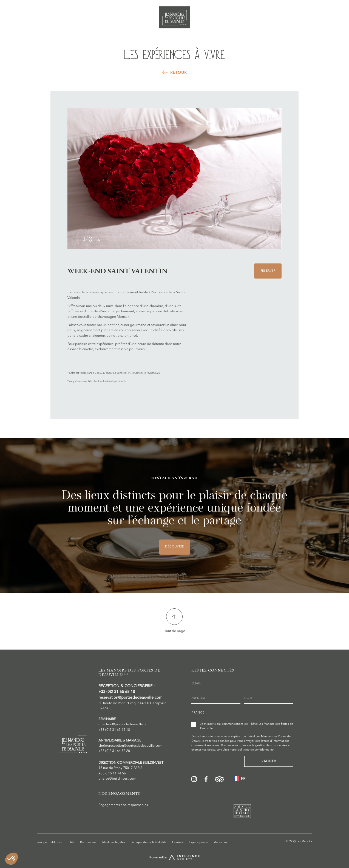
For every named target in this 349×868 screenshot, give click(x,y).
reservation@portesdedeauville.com (130, 698)
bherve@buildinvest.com (117, 779)
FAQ (71, 842)
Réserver (326, 13)
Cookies (178, 842)
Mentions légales (114, 842)
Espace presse (199, 842)
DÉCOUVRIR (174, 547)
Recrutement (88, 842)
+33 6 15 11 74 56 (112, 774)
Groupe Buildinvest (50, 842)
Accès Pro (220, 842)
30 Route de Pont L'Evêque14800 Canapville (132, 703)
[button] (98, 241)
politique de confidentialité (256, 750)
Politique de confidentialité (149, 842)
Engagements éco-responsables (123, 805)
